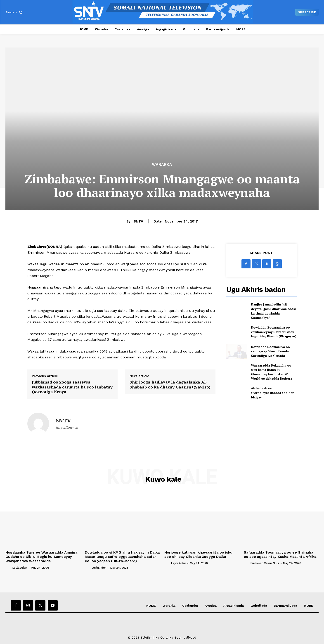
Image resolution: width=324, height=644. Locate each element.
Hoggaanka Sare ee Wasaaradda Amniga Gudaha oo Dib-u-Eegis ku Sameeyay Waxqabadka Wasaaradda (41, 557)
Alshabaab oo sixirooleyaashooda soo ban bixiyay (273, 393)
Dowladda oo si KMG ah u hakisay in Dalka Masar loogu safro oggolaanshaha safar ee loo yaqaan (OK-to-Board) (122, 557)
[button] (15, 12)
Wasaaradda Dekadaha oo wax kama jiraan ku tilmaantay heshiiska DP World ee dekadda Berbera (272, 372)
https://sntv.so (67, 428)
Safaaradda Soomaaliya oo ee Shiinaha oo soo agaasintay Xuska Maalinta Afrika (281, 554)
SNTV (138, 221)
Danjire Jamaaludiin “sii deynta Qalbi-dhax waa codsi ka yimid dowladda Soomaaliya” (273, 311)
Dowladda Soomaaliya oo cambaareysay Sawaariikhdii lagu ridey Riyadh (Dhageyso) (274, 332)
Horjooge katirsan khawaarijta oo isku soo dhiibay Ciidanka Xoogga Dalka (198, 554)
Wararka (162, 165)
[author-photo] (8, 567)
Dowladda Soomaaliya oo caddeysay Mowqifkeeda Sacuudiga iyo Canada (270, 351)
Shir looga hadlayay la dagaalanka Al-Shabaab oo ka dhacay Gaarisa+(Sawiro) (170, 385)
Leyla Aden (20, 568)
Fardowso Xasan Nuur (265, 563)
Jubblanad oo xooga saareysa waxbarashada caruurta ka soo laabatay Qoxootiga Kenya (72, 387)
